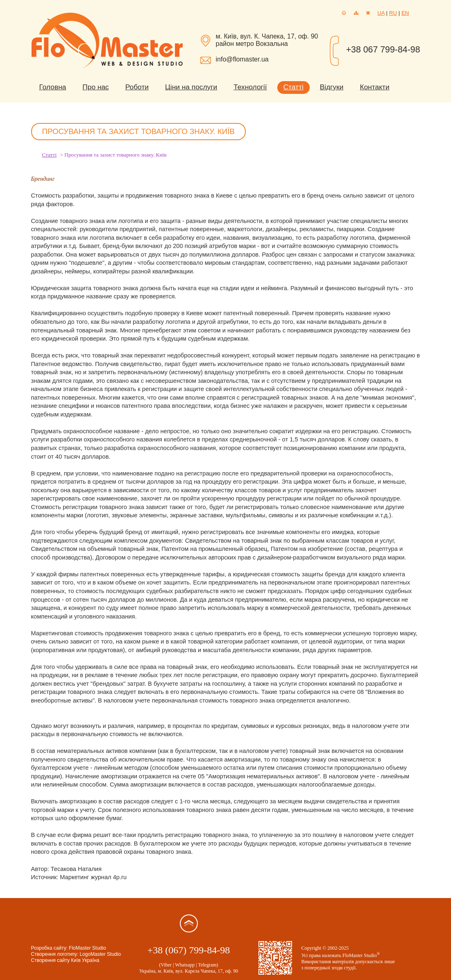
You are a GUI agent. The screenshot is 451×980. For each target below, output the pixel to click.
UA (381, 13)
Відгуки (332, 87)
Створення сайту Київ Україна (65, 960)
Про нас (95, 87)
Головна (53, 87)
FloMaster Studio (87, 948)
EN (405, 13)
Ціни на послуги (191, 87)
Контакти (375, 87)
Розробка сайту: (50, 948)
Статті (293, 87)
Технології (250, 87)
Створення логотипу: (55, 954)
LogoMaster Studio (100, 954)
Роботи (137, 87)
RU (393, 13)
